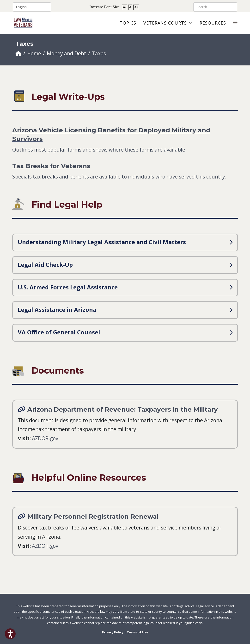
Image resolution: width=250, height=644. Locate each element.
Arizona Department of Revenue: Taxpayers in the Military (123, 409)
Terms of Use (137, 632)
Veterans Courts (165, 23)
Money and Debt (67, 53)
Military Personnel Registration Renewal (93, 516)
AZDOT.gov (45, 546)
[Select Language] (32, 7)
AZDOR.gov (45, 438)
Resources (213, 23)
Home (34, 53)
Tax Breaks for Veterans (51, 166)
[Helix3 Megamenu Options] (235, 22)
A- (125, 7)
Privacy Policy (113, 632)
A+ (136, 7)
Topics (128, 23)
